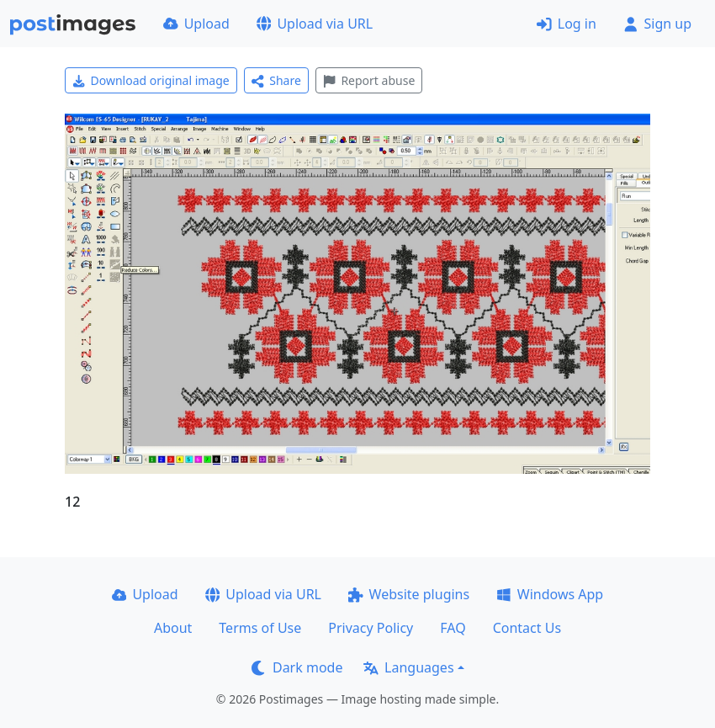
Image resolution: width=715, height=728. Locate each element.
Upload (196, 24)
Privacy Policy (371, 628)
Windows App (550, 594)
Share (276, 80)
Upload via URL (315, 24)
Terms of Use (260, 628)
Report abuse (369, 80)
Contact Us (527, 628)
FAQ (453, 628)
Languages (408, 667)
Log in (567, 24)
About (173, 628)
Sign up (657, 24)
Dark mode (297, 667)
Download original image (151, 80)
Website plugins (409, 594)
